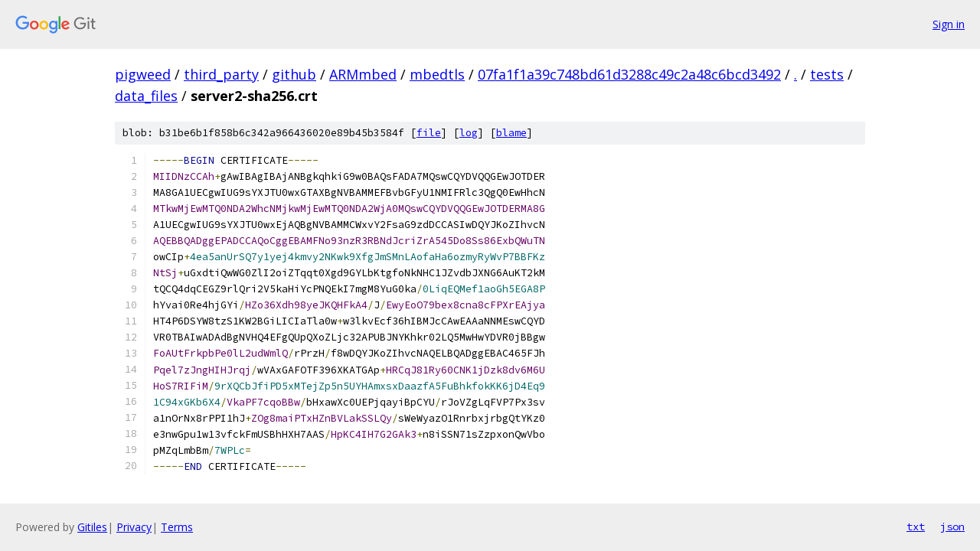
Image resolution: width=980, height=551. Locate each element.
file (429, 133)
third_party (221, 74)
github (294, 74)
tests (827, 74)
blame (511, 133)
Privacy (134, 527)
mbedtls (437, 74)
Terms (177, 527)
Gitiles (92, 527)
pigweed (143, 74)
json (952, 527)
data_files (146, 96)
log (469, 133)
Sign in (949, 24)
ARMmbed (363, 74)
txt (916, 527)
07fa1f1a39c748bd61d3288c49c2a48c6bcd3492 (629, 74)
